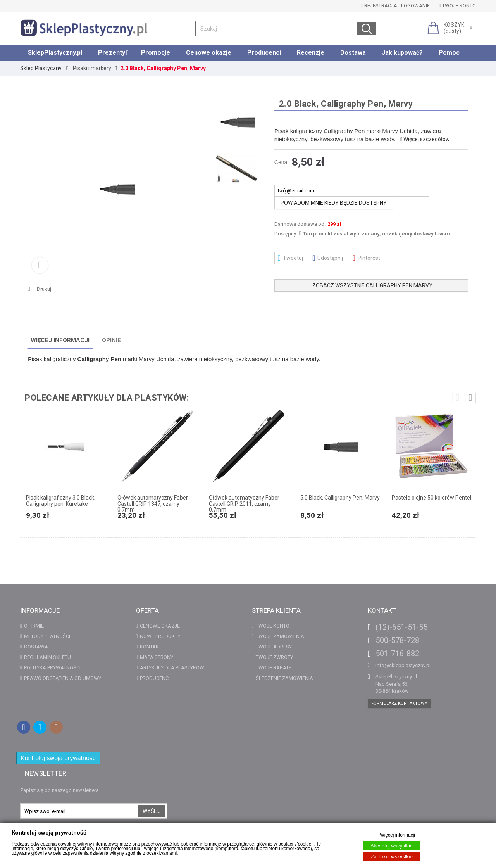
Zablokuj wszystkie (392, 857)
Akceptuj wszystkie (392, 846)
